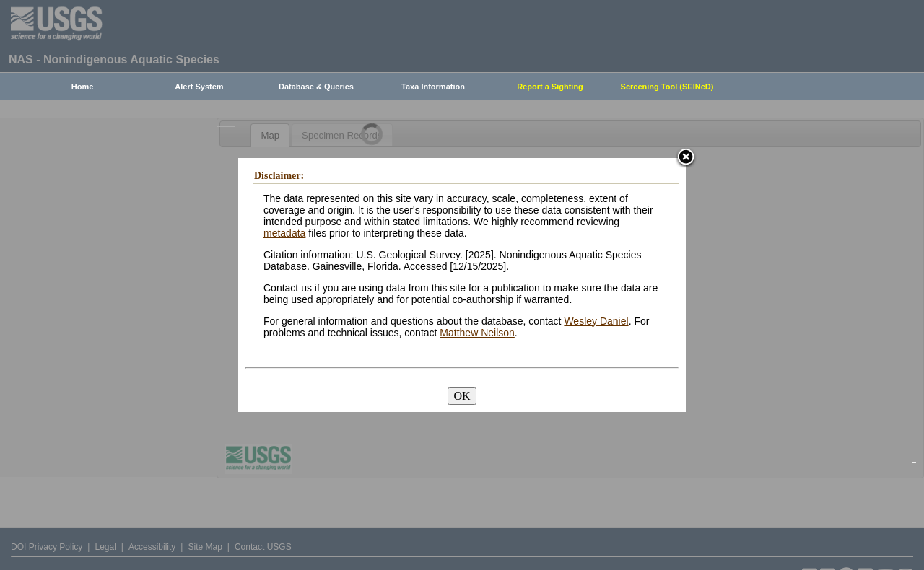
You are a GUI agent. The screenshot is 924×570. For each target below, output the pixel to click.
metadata (284, 233)
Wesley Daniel (596, 321)
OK (462, 396)
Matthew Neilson (477, 333)
